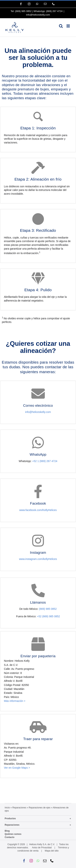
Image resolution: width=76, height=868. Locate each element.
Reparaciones (19, 808)
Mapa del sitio (52, 851)
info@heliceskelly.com (38, 15)
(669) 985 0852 (23, 11)
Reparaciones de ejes (40, 808)
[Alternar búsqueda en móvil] (61, 26)
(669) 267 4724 (54, 11)
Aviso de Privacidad (42, 848)
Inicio (7, 808)
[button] (38, 819)
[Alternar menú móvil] (68, 26)
